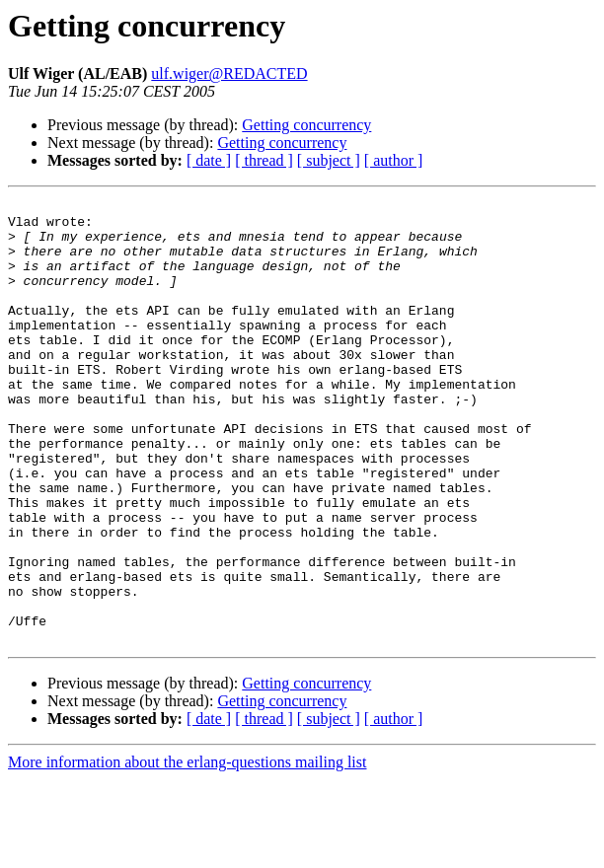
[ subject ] (329, 160)
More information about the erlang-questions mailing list (187, 851)
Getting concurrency (306, 125)
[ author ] (394, 160)
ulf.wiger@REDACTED (229, 73)
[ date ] (209, 160)
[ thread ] (264, 160)
